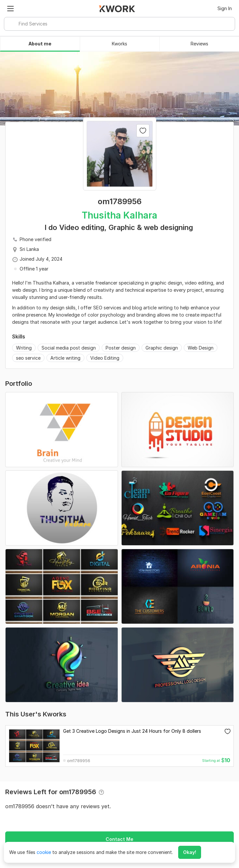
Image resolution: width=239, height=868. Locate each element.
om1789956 (79, 761)
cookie (44, 852)
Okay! (190, 852)
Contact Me (119, 839)
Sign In (225, 8)
